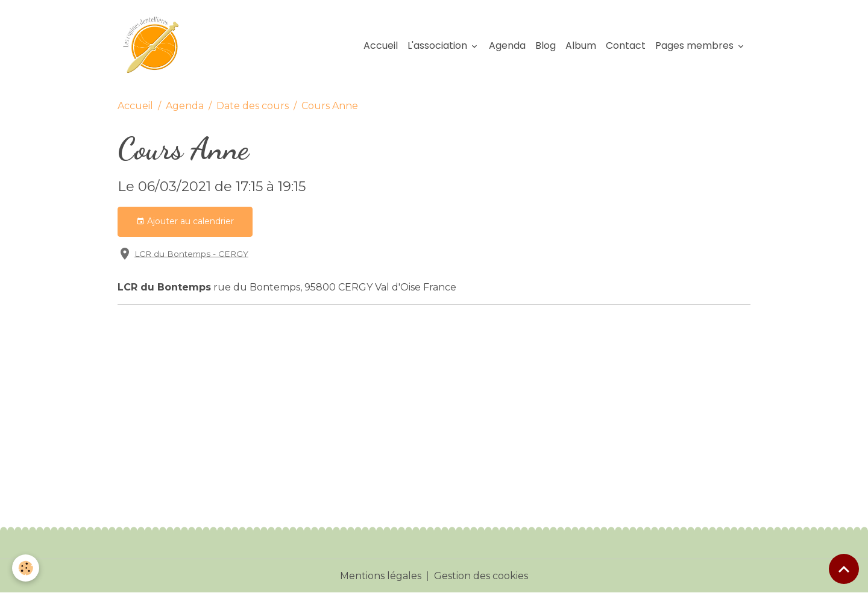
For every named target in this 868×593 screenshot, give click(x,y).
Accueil (381, 45)
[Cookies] (26, 568)
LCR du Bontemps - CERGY (191, 253)
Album (581, 45)
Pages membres (696, 45)
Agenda (507, 45)
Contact (626, 45)
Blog (546, 45)
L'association (439, 45)
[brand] (156, 46)
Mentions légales (381, 576)
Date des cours (253, 106)
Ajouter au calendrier (185, 221)
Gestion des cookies (481, 576)
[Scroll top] (844, 569)
